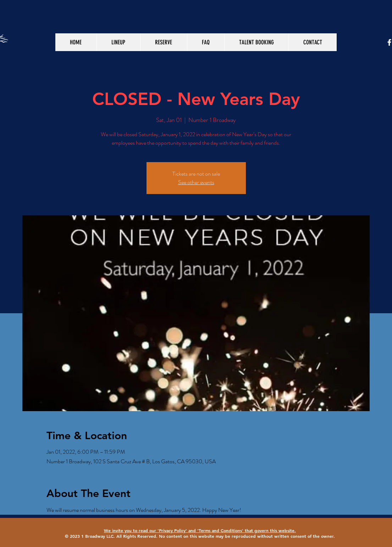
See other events (196, 182)
